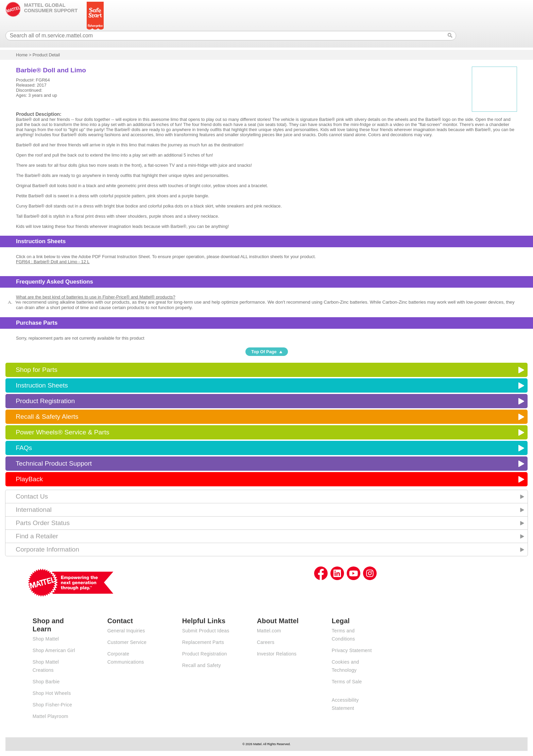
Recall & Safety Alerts (47, 417)
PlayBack (29, 479)
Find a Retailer (37, 536)
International (34, 510)
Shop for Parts (37, 370)
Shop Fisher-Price (52, 705)
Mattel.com (269, 631)
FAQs (24, 448)
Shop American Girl (54, 650)
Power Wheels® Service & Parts (62, 432)
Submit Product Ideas (206, 631)
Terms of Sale (347, 682)
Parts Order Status (43, 523)
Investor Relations (277, 654)
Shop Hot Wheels (52, 693)
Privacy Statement (352, 650)
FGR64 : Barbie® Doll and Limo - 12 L (53, 262)
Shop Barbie (46, 682)
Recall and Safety (202, 665)
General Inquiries (126, 631)
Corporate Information (47, 549)
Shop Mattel (46, 639)
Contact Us (32, 496)
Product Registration (45, 401)
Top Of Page (264, 352)
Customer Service (127, 642)
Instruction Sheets (42, 385)
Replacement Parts (203, 642)
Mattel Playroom (50, 716)
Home (22, 55)
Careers (266, 642)
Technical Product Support (54, 463)
